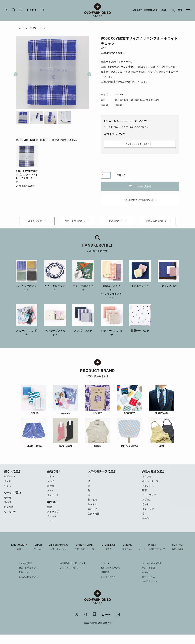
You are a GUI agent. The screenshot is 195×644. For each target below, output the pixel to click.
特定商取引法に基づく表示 (71, 569)
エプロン (147, 504)
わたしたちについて (111, 574)
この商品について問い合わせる (140, 199)
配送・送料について (77, 222)
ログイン (149, 578)
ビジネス (9, 511)
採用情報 (105, 578)
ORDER (155, 553)
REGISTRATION (151, 10)
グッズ (46, 28)
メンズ (8, 484)
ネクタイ (147, 479)
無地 (50, 511)
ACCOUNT (137, 10)
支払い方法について (158, 222)
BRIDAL (129, 553)
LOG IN (164, 10)
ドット (51, 526)
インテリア (148, 514)
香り (145, 519)
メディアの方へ (109, 583)
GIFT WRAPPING (56, 553)
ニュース (105, 569)
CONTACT (182, 553)
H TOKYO (34, 28)
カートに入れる (140, 185)
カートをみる (151, 583)
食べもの (93, 509)
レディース (10, 479)
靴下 (145, 494)
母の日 (8, 501)
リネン (51, 479)
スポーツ (93, 514)
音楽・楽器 (94, 519)
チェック (52, 521)
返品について (118, 222)
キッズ (8, 489)
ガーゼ (51, 489)
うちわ (146, 509)
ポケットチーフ (151, 484)
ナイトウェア (150, 499)
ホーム (22, 28)
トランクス (148, 489)
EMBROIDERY (15, 553)
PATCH (34, 553)
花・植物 (93, 504)
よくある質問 (37, 222)
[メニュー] (186, 10)
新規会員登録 (151, 574)
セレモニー (10, 516)
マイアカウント (152, 587)
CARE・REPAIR (84, 553)
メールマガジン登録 (155, 569)
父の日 (8, 506)
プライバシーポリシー (69, 574)
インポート (53, 499)
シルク (51, 484)
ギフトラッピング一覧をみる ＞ (140, 143)
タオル (51, 494)
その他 (146, 524)
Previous (16, 72)
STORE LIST (109, 553)
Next (88, 72)
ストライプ (53, 516)
